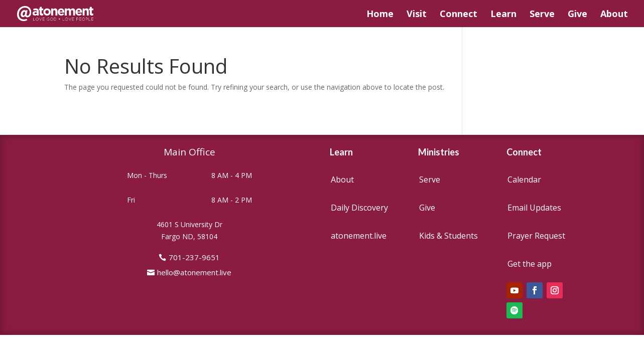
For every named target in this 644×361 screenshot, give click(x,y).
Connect (459, 15)
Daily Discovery (359, 208)
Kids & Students (448, 236)
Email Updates (534, 208)
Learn (503, 15)
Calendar (524, 179)
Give (577, 15)
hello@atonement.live (194, 272)
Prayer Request (536, 236)
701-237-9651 (194, 257)
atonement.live (359, 236)
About (614, 15)
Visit (417, 15)
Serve (542, 15)
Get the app (530, 264)
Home (380, 15)
